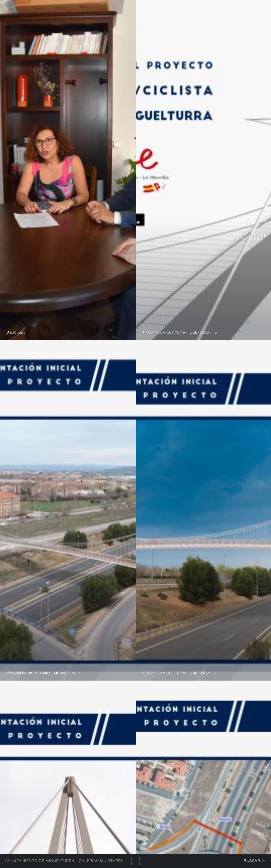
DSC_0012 (17, 333)
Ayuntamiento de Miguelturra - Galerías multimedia (65, 861)
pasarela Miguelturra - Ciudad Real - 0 (181, 333)
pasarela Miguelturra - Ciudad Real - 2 (180, 673)
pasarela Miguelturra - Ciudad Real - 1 (45, 673)
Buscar (252, 861)
